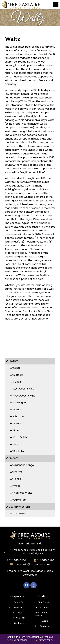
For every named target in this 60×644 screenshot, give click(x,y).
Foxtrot (18, 472)
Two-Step (19, 514)
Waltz (17, 486)
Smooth (13, 458)
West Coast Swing (24, 396)
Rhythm (13, 361)
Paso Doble (20, 437)
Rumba (18, 409)
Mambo (18, 375)
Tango (17, 479)
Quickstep (20, 500)
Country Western (19, 507)
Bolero (17, 430)
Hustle (17, 382)
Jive (16, 444)
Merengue (20, 402)
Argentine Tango (24, 465)
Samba (18, 423)
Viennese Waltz (23, 493)
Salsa (17, 368)
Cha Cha (19, 416)
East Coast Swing (24, 389)
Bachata (19, 451)
